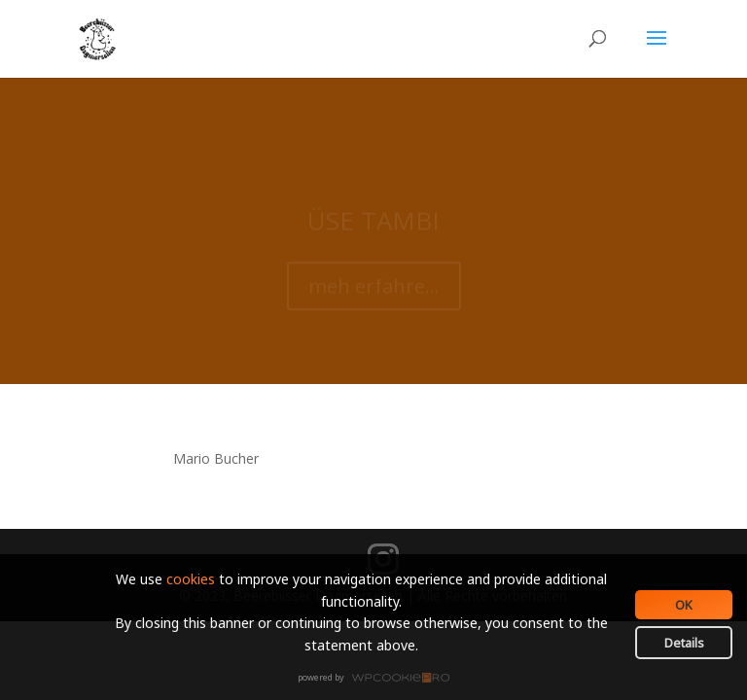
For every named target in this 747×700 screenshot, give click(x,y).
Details (684, 643)
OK (684, 605)
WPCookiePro (379, 679)
